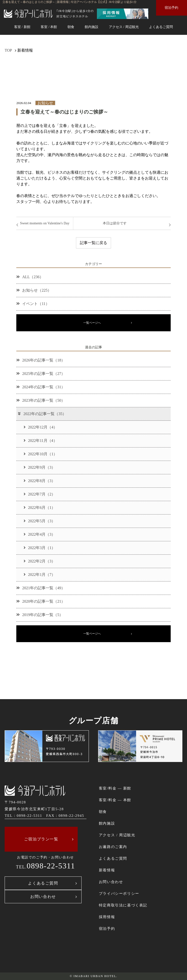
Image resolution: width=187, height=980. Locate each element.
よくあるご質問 (161, 27)
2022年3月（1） (39, 548)
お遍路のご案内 (113, 847)
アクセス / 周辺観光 (124, 27)
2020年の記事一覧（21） (41, 601)
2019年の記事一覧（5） (40, 615)
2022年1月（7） (39, 575)
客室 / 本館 (49, 27)
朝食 (71, 27)
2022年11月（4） (40, 441)
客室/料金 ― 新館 (115, 788)
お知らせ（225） (34, 290)
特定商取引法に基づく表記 (123, 905)
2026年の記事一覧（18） (41, 360)
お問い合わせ (43, 897)
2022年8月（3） (39, 481)
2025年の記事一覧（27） (41, 374)
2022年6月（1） (39, 508)
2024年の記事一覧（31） (41, 387)
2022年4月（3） (39, 534)
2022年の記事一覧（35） (42, 414)
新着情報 (107, 870)
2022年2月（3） (39, 561)
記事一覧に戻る (93, 243)
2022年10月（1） (40, 454)
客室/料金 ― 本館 (115, 800)
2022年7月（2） (39, 494)
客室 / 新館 (22, 27)
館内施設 (92, 27)
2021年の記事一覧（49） (41, 588)
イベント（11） (33, 304)
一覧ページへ (92, 323)
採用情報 (107, 917)
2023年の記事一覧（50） (41, 400)
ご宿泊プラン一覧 (41, 839)
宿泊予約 (171, 8)
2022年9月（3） (39, 467)
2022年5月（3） (39, 521)
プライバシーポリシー (119, 893)
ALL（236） (30, 277)
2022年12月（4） (40, 427)
